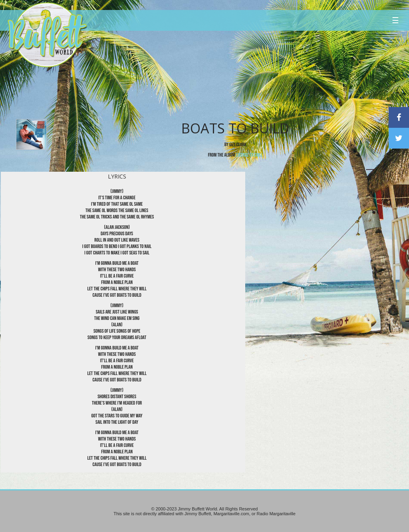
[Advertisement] (246, 74)
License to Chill (250, 155)
